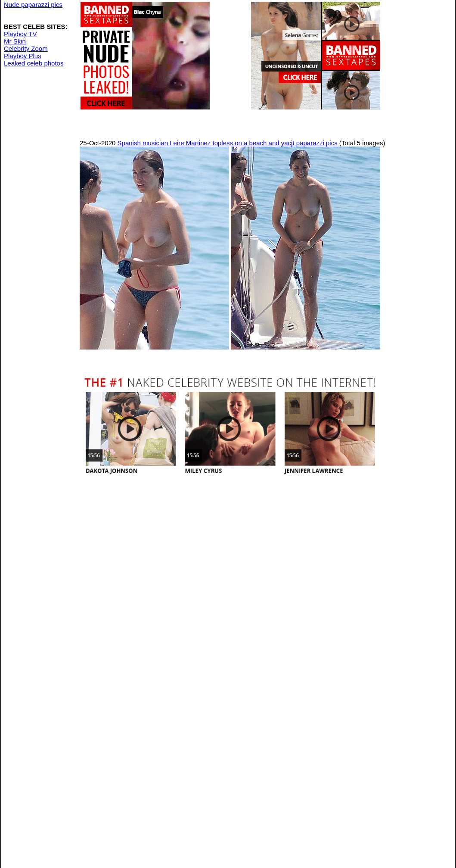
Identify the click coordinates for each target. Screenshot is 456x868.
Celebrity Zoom (26, 48)
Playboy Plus (23, 56)
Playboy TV (20, 34)
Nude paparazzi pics (33, 5)
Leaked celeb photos (34, 63)
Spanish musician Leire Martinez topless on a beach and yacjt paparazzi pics (228, 143)
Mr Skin (15, 41)
